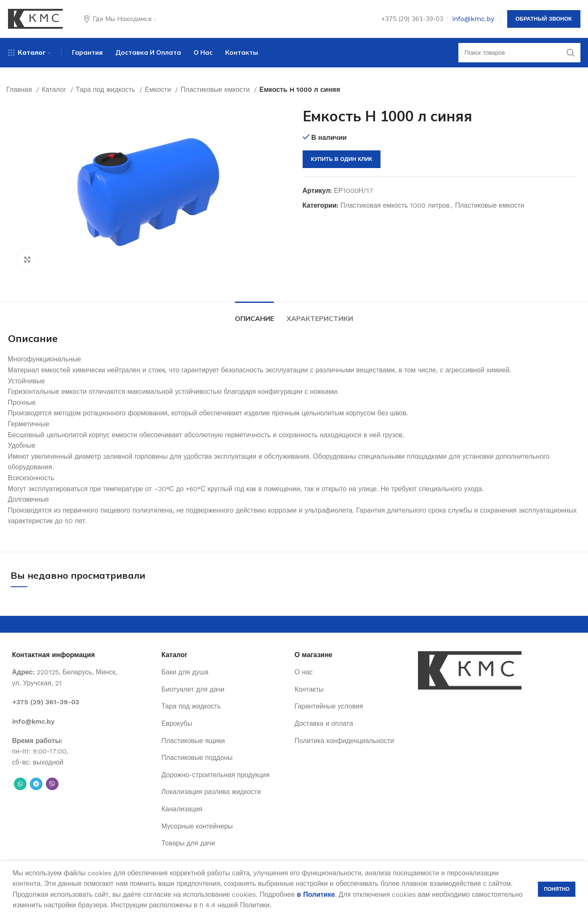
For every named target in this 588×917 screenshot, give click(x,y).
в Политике (316, 894)
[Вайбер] (52, 784)
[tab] (254, 314)
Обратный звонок (544, 19)
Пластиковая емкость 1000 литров (395, 205)
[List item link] (83, 702)
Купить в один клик (342, 159)
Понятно (557, 889)
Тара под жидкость (106, 90)
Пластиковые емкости (216, 90)
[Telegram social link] (36, 784)
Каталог (55, 90)
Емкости (159, 90)
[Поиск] (519, 53)
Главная (20, 90)
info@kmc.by (473, 19)
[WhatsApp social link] (20, 784)
